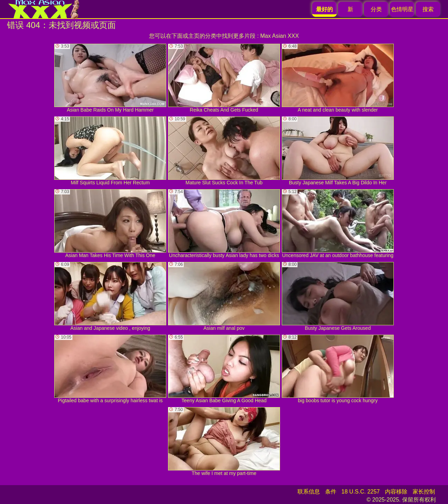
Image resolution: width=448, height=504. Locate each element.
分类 (376, 9)
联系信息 (309, 492)
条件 (331, 492)
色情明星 (402, 9)
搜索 (428, 9)
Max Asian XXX (280, 36)
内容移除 (396, 492)
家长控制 (424, 492)
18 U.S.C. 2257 (361, 492)
